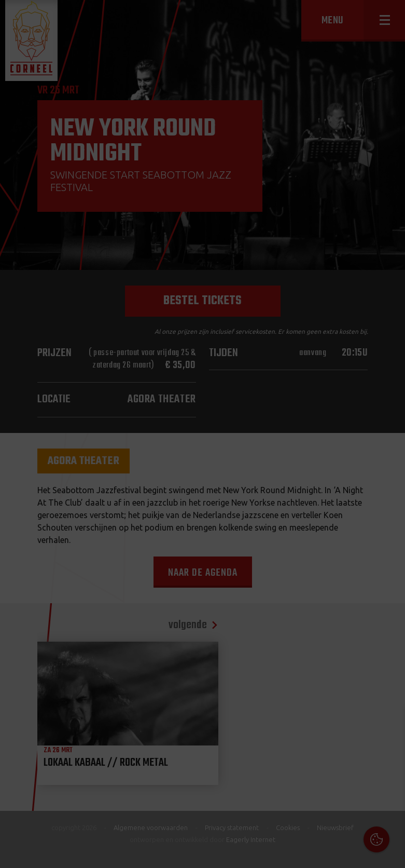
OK (389, 852)
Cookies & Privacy (279, 727)
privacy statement (353, 756)
